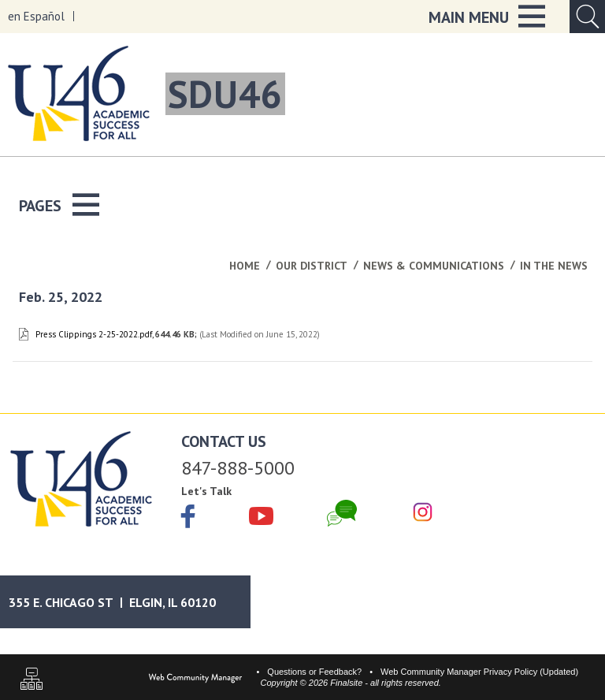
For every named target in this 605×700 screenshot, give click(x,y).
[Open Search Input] (587, 17)
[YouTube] (261, 513)
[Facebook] (188, 518)
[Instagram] (423, 513)
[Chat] (342, 513)
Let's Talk (206, 491)
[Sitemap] (32, 681)
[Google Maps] (128, 602)
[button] (487, 17)
